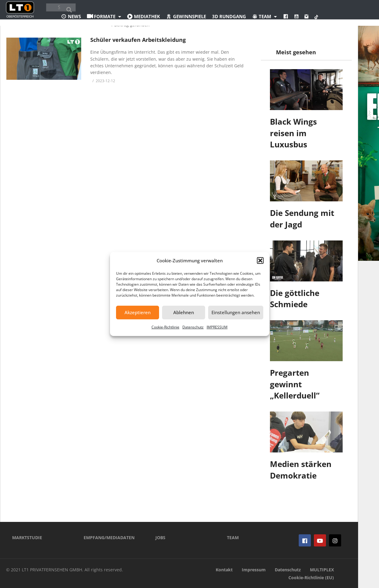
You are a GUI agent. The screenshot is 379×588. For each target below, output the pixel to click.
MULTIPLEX (322, 570)
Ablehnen (184, 312)
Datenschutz (193, 327)
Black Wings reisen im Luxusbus (293, 133)
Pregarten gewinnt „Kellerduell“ (295, 384)
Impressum (254, 570)
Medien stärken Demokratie (301, 470)
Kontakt (224, 570)
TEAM (233, 538)
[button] (260, 260)
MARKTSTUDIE (27, 538)
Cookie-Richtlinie (165, 327)
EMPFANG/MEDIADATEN (109, 538)
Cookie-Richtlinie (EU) (311, 578)
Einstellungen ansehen (236, 312)
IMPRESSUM (217, 327)
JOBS (160, 538)
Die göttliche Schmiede (295, 299)
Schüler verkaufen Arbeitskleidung (138, 40)
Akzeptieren (138, 312)
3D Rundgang (229, 16)
